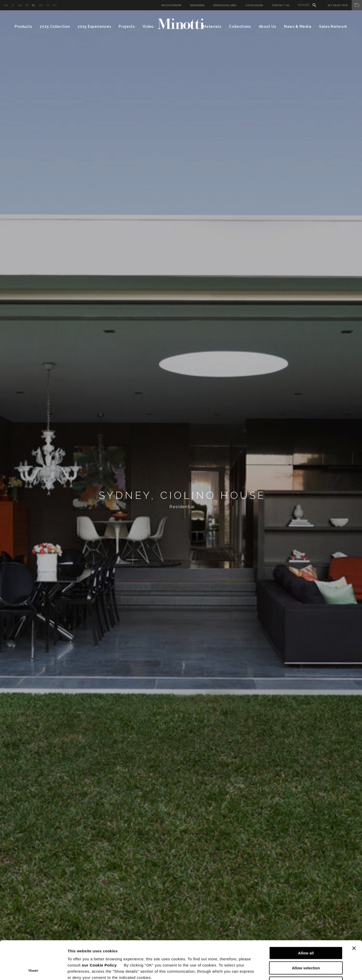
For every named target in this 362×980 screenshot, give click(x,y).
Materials (212, 27)
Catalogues (254, 5)
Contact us (281, 5)
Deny (306, 947)
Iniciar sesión (171, 5)
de (20, 5)
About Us (268, 27)
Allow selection (306, 932)
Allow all (306, 917)
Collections (240, 27)
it (13, 5)
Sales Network (333, 27)
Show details (270, 970)
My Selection (345, 5)
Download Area (225, 5)
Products (23, 27)
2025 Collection (55, 27)
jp (48, 5)
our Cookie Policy (99, 929)
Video (148, 27)
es (33, 5)
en (6, 5)
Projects (127, 27)
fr (27, 5)
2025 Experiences (94, 27)
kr (55, 5)
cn (41, 5)
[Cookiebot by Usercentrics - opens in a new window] (33, 970)
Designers (197, 5)
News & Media (298, 27)
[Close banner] (354, 912)
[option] (181, 495)
